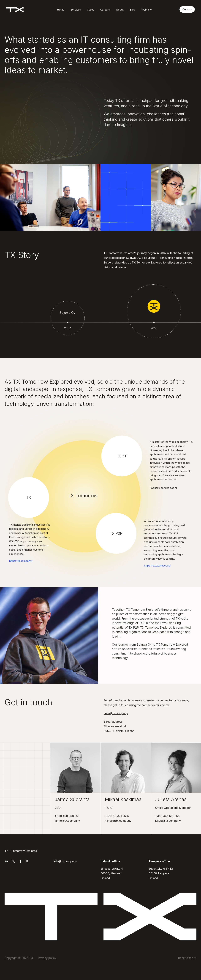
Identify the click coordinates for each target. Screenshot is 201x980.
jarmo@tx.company (67, 821)
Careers (105, 10)
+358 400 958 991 (67, 816)
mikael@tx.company (118, 821)
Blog (132, 10)
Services (76, 10)
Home (61, 10)
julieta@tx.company (168, 821)
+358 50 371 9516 (117, 816)
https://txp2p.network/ (157, 566)
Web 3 (147, 10)
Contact (187, 9)
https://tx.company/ (21, 561)
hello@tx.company (116, 713)
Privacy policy (47, 958)
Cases (91, 10)
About (120, 10)
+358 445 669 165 (167, 816)
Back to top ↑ (187, 958)
